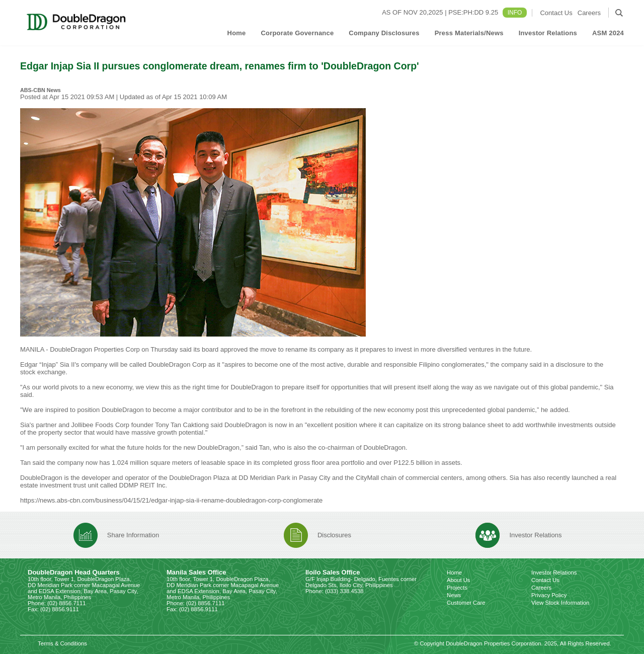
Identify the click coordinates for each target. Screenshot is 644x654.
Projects (457, 588)
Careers (589, 13)
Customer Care (466, 603)
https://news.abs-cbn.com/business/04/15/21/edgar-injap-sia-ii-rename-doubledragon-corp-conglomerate (172, 500)
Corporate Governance (297, 33)
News (454, 595)
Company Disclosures (384, 33)
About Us (458, 580)
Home (237, 33)
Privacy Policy (549, 595)
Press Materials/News (469, 33)
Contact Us (556, 13)
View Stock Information (560, 603)
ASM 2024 (608, 33)
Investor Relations (548, 33)
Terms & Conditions (62, 643)
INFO (515, 13)
